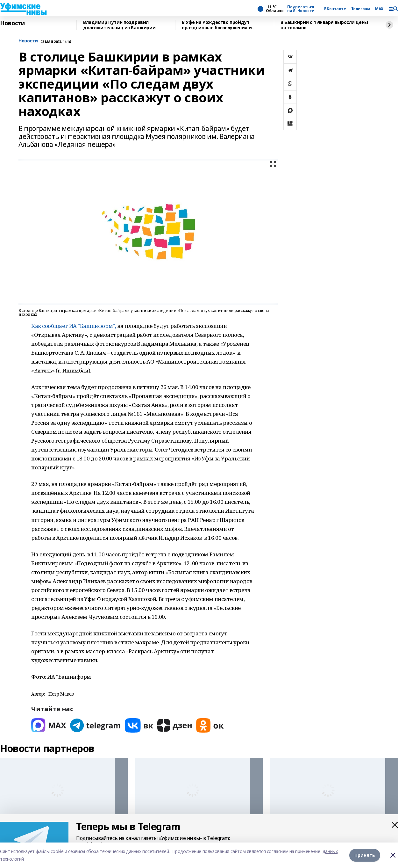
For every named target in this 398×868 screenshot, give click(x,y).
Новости (12, 23)
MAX (379, 9)
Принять (365, 855)
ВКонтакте (335, 9)
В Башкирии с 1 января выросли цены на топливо (324, 25)
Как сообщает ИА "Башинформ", (74, 326)
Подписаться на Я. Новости (301, 9)
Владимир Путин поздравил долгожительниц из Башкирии (119, 25)
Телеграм (361, 9)
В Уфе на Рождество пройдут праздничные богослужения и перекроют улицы (217, 25)
